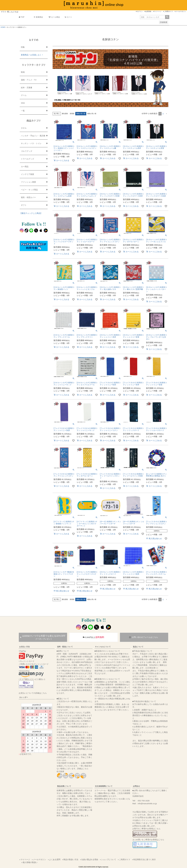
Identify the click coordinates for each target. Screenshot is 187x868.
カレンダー (24, 697)
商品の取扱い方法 (71, 859)
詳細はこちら (83, 769)
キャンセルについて (103, 647)
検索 (167, 17)
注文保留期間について (104, 786)
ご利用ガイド (168, 11)
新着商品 (38, 17)
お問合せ (136, 786)
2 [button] (163, 114)
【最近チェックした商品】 (31, 213)
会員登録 (148, 11)
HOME (3, 27)
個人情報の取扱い (30, 862)
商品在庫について (64, 786)
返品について (138, 647)
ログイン (140, 11)
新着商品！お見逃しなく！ (32, 55)
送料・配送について (65, 647)
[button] (166, 114)
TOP (22, 17)
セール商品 (54, 17)
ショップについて (109, 859)
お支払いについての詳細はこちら (33, 693)
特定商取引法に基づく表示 (144, 859)
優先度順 (65, 114)
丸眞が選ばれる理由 (90, 859)
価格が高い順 (92, 114)
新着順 (72, 114)
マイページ (158, 11)
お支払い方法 (24, 647)
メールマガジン (181, 11)
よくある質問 (55, 859)
